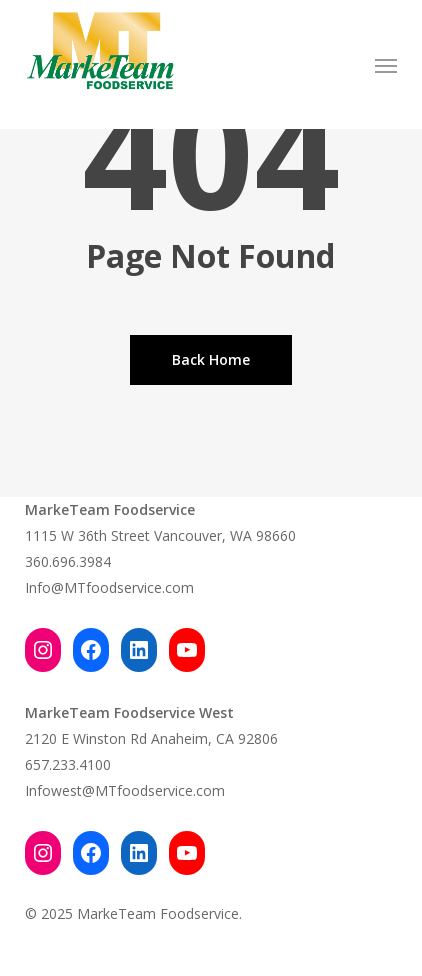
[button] (386, 65)
